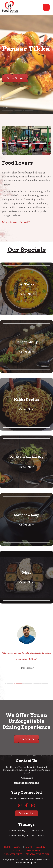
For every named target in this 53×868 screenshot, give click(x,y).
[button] (9, 683)
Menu (29, 847)
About (18, 847)
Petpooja (32, 863)
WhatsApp (50, 74)
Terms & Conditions (37, 854)
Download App (26, 813)
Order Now (26, 294)
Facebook (50, 88)
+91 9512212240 (26, 778)
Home (7, 847)
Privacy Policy (13, 854)
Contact (18, 851)
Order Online (15, 78)
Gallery (40, 847)
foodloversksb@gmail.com (26, 783)
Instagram (50, 101)
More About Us (12, 222)
